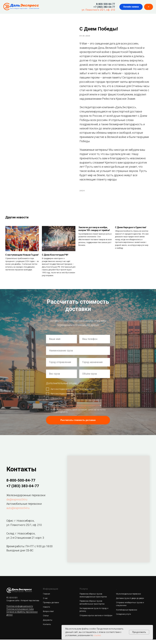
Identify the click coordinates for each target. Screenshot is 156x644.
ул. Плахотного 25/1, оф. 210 (98, 10)
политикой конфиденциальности (83, 410)
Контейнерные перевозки (127, 614)
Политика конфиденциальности (20, 611)
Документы (48, 624)
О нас (45, 603)
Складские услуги (123, 619)
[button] (131, 7)
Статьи (46, 620)
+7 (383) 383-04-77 (104, 7)
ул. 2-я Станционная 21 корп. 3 (25, 542)
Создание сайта (13, 605)
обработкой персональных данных (68, 412)
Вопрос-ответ (48, 616)
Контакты (47, 629)
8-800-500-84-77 (105, 4)
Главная (46, 598)
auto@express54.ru (18, 512)
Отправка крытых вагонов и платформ (96, 620)
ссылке (97, 635)
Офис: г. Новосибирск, (20, 525)
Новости (46, 611)
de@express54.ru (17, 504)
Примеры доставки (51, 607)
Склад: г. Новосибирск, (21, 538)
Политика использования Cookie (20, 614)
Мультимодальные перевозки (129, 598)
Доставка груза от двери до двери (130, 603)
